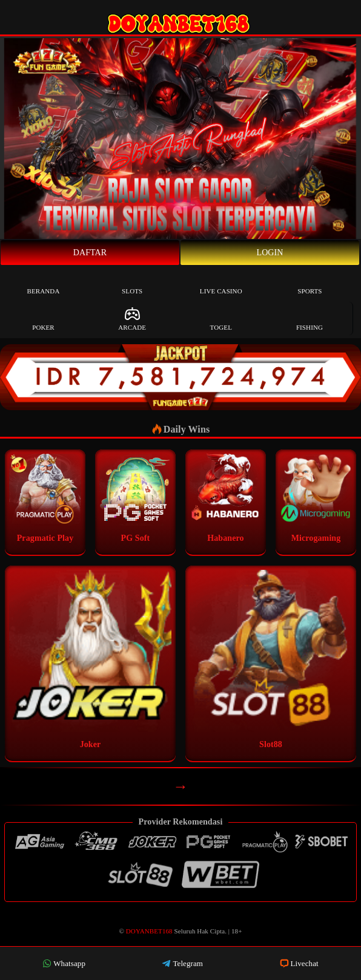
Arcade (132, 318)
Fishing (310, 318)
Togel (221, 318)
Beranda (44, 282)
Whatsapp (64, 963)
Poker (43, 318)
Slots (132, 282)
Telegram (182, 963)
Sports (310, 282)
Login (270, 253)
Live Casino (221, 282)
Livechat (299, 963)
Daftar (90, 253)
